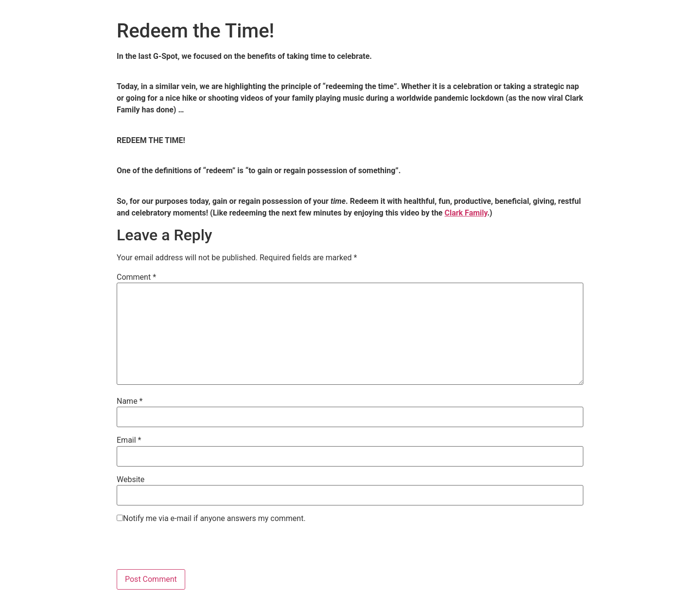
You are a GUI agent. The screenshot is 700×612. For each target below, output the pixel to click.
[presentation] (191, 550)
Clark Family (466, 213)
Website (131, 480)
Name (130, 401)
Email (129, 440)
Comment (136, 277)
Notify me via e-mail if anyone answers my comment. (211, 519)
